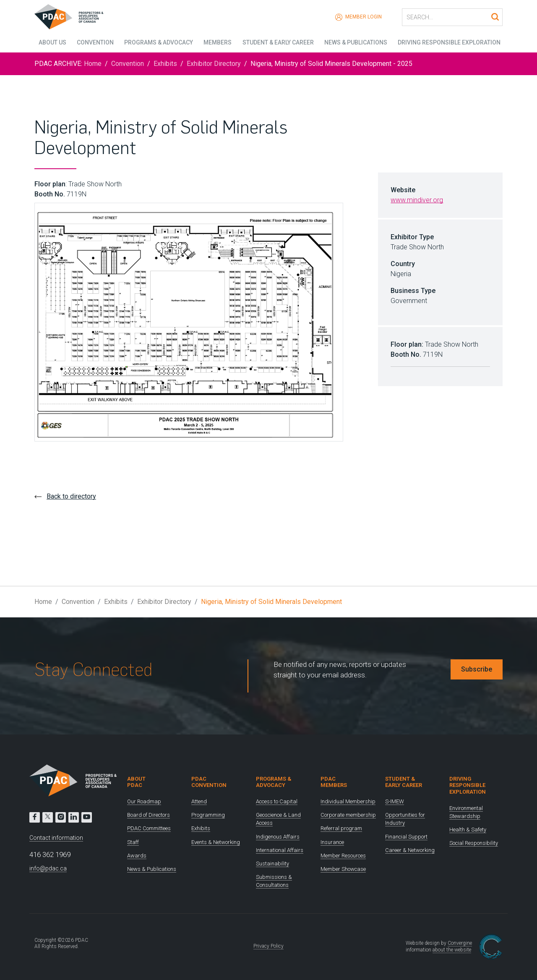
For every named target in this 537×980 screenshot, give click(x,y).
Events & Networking (216, 842)
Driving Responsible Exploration (451, 42)
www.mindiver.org (417, 200)
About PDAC (136, 782)
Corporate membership (348, 815)
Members (217, 42)
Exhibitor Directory (214, 64)
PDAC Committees (149, 828)
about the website (452, 950)
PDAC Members (334, 782)
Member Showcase (343, 869)
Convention (92, 42)
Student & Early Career (278, 42)
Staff (133, 842)
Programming (208, 815)
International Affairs (280, 850)
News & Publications (357, 42)
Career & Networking (410, 850)
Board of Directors (149, 815)
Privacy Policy (268, 946)
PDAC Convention (209, 782)
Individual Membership (348, 801)
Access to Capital (277, 801)
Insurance (332, 842)
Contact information (56, 838)
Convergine (460, 943)
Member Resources (343, 856)
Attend (199, 801)
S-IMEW (395, 801)
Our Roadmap (144, 801)
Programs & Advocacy (156, 42)
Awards (137, 856)
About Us (48, 42)
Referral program (341, 828)
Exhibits (165, 64)
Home (93, 64)
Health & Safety (468, 830)
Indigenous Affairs (278, 837)
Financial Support (406, 837)
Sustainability (272, 864)
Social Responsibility (474, 843)
